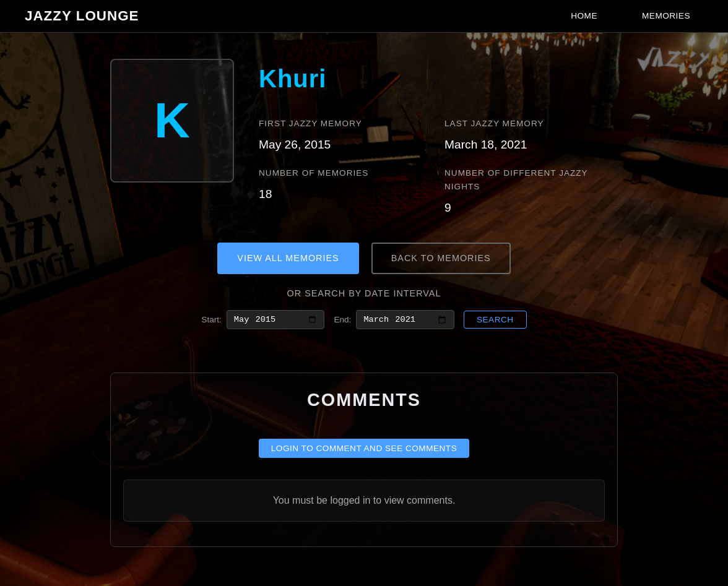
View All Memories (288, 258)
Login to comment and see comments (364, 451)
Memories (666, 16)
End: (342, 320)
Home (584, 16)
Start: (211, 320)
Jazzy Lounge (82, 16)
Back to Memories (441, 258)
